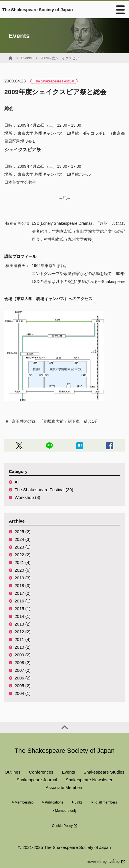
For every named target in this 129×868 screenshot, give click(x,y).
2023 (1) (23, 547)
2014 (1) (23, 616)
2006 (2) (23, 678)
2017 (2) (23, 593)
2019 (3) (23, 578)
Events (26, 58)
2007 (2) (23, 670)
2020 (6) (23, 570)
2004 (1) (23, 693)
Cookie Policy (64, 826)
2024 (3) (23, 539)
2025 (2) (23, 532)
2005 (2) (23, 686)
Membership (23, 802)
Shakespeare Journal (37, 780)
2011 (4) (23, 639)
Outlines (12, 772)
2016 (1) (23, 601)
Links (77, 802)
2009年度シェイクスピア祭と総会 (62, 58)
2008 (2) (23, 662)
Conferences (41, 772)
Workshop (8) (27, 497)
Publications (53, 802)
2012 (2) (23, 632)
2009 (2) (23, 655)
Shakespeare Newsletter (89, 780)
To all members (104, 802)
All (17, 482)
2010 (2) (23, 647)
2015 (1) (23, 609)
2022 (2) (23, 555)
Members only (64, 811)
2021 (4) (23, 562)
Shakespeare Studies (104, 772)
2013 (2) (23, 624)
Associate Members (65, 787)
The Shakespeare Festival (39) (44, 490)
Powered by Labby (106, 862)
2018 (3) (23, 585)
